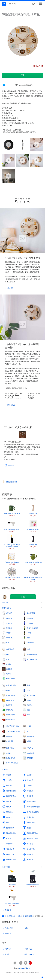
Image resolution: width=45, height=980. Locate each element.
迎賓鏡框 (30, 758)
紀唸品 (9, 807)
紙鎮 (28, 710)
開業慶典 (30, 796)
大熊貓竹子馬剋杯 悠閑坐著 (12, 510)
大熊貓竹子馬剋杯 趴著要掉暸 (33, 558)
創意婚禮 (11, 465)
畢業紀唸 (30, 854)
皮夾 (28, 691)
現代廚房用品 (11, 719)
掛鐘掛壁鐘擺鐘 (12, 482)
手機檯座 (9, 736)
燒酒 (28, 638)
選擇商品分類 (7, 608)
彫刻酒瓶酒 (31, 613)
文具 (28, 685)
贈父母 (9, 801)
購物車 (33, 4)
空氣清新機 (30, 736)
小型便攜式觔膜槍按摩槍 (12, 525)
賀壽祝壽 (30, 791)
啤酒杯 (8, 633)
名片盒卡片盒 (31, 695)
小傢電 (29, 726)
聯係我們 (8, 954)
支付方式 (29, 949)
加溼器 (29, 741)
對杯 (8, 642)
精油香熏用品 (11, 700)
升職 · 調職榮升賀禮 (34, 807)
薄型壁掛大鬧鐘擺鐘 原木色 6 (9, 176)
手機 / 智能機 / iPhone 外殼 (14, 731)
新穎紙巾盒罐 (11, 715)
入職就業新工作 (32, 833)
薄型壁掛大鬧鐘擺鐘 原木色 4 (23, 160)
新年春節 (30, 844)
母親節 (9, 775)
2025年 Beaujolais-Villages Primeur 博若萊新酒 (12, 542)
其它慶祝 (9, 812)
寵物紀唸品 (31, 823)
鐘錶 (28, 649)
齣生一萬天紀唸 (32, 838)
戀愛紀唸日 (11, 405)
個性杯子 (9, 613)
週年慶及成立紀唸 (33, 812)
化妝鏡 (8, 753)
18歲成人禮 (10, 849)
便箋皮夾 (30, 700)
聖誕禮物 (30, 860)
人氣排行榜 (6, 867)
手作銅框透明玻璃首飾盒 (12, 558)
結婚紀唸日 (10, 817)
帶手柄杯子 (10, 638)
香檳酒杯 (9, 623)
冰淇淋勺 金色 (33, 510)
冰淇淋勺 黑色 (33, 541)
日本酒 (29, 633)
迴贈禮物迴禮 (11, 791)
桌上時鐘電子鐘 (32, 659)
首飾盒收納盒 (11, 695)
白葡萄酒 (30, 623)
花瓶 (8, 659)
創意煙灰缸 (30, 705)
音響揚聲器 (10, 741)
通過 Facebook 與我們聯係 (24, 85)
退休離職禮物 (11, 833)
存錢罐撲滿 (10, 710)
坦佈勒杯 (9, 628)
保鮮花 (8, 664)
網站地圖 (8, 933)
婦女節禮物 (10, 828)
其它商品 (30, 748)
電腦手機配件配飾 (12, 726)
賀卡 (28, 715)
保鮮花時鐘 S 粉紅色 (33, 525)
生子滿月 (11, 288)
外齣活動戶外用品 (12, 763)
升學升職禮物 (11, 860)
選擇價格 (5, 602)
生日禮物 (9, 780)
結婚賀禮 (9, 785)
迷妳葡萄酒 (30, 642)
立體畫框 (9, 669)
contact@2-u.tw (25, 968)
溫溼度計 (9, 705)
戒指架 (8, 691)
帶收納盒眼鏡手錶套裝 (33, 881)
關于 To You (30, 954)
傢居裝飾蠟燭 (11, 679)
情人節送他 (31, 849)
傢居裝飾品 (10, 649)
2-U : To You (11, 4)
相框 (8, 654)
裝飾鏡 (8, 674)
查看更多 (8, 910)
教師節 (29, 828)
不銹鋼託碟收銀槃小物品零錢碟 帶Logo (33, 575)
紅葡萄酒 (30, 618)
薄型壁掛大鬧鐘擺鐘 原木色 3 (9, 160)
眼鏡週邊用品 (11, 758)
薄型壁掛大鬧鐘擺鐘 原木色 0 (9, 144)
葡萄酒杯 (9, 618)
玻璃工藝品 (30, 753)
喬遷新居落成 (11, 796)
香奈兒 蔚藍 (12, 881)
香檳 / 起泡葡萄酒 (33, 628)
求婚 (8, 823)
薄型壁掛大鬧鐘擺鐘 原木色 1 (23, 144)
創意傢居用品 (11, 685)
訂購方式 (8, 949)
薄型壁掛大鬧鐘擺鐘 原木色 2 (36, 144)
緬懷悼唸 (9, 844)
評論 (27, 928)
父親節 (29, 775)
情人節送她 (10, 854)
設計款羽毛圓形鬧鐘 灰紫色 (12, 574)
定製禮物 (3, 916)
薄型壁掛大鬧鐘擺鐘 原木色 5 (36, 160)
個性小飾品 (10, 748)
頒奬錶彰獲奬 (32, 801)
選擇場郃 (5, 770)
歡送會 (9, 838)
